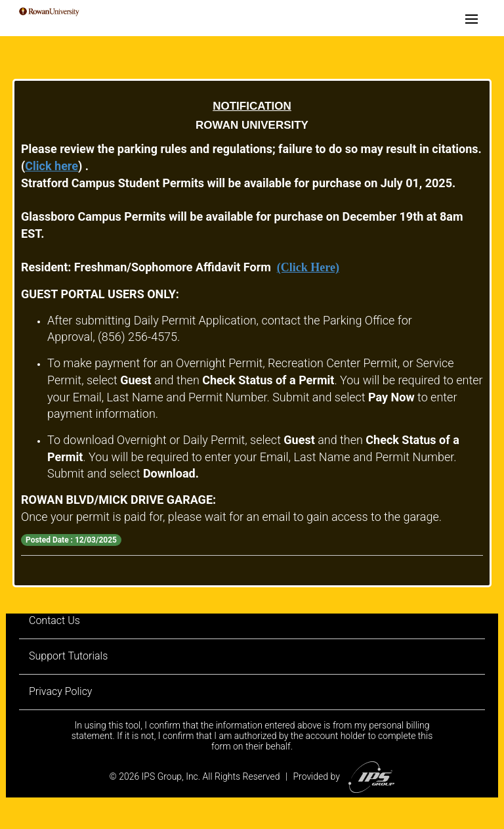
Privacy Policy (60, 691)
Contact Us (54, 620)
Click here (52, 166)
